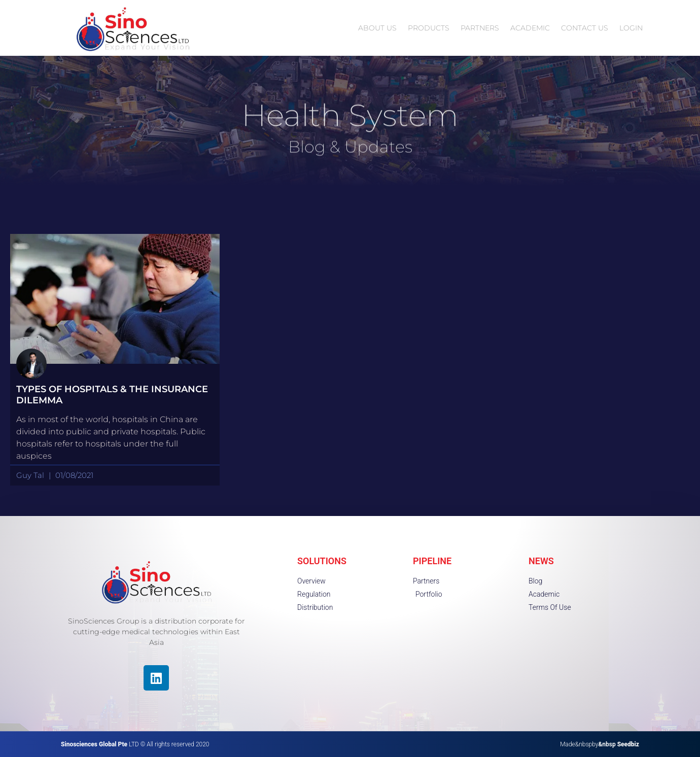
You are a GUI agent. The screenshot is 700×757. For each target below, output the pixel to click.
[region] (132, 684)
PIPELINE (432, 561)
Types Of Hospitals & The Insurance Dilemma (112, 395)
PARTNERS (480, 28)
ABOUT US (377, 28)
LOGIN (631, 28)
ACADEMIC (530, 28)
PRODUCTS (429, 28)
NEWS (541, 561)
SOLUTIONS (322, 561)
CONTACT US (585, 28)
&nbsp (619, 744)
